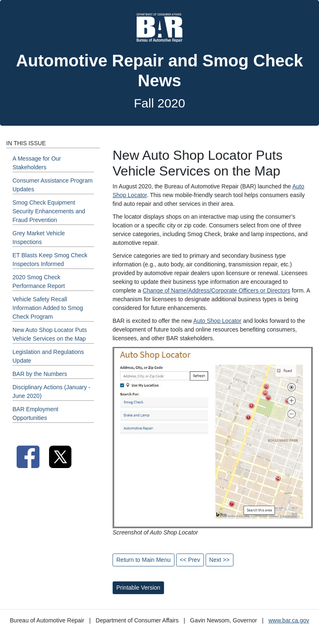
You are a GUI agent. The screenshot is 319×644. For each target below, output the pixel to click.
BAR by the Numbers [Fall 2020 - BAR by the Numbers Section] (40, 374)
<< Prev (190, 560)
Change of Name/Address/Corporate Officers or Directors (216, 290)
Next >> (220, 560)
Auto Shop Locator (217, 321)
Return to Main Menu (144, 560)
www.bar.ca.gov (289, 620)
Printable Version (138, 588)
